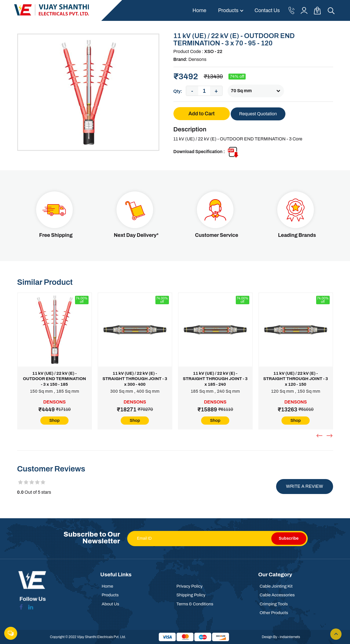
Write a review (305, 486)
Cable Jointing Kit (276, 586)
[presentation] (320, 436)
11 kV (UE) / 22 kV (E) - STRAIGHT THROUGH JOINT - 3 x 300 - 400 (135, 379)
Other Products (274, 613)
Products (228, 10)
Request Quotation (258, 114)
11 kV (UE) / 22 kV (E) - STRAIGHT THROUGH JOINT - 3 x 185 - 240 (215, 379)
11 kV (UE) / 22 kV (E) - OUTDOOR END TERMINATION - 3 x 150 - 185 (54, 379)
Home (199, 10)
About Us (111, 604)
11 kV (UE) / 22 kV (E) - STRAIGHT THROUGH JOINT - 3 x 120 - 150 (295, 379)
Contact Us (267, 10)
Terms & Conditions (195, 604)
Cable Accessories (277, 595)
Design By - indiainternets (281, 637)
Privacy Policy (190, 586)
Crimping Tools (274, 604)
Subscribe (289, 538)
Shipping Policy (191, 595)
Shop (55, 420)
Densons (197, 59)
